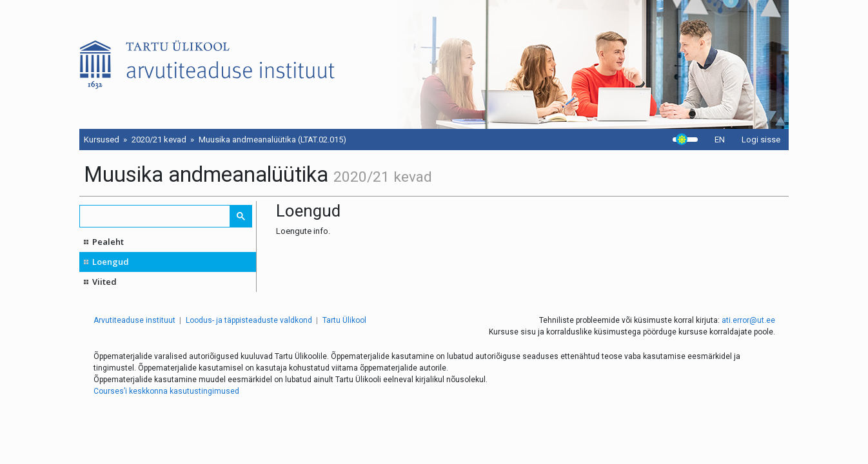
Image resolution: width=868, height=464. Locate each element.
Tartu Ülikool (344, 320)
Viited (104, 282)
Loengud (111, 262)
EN (720, 140)
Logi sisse (761, 140)
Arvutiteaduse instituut (134, 320)
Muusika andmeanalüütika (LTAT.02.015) (272, 140)
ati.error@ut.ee (748, 320)
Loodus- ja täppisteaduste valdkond (249, 320)
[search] (155, 216)
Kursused (102, 140)
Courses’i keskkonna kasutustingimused (166, 391)
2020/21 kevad (159, 140)
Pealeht (108, 242)
